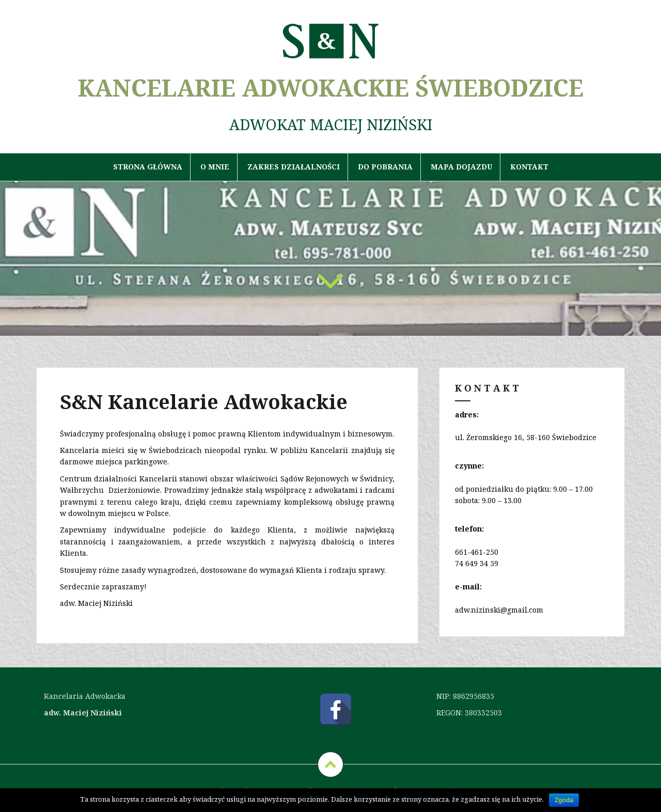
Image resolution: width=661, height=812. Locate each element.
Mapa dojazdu (461, 167)
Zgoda (564, 800)
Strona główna (148, 167)
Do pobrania (385, 167)
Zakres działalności (294, 167)
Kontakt (529, 167)
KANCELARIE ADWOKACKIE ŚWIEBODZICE (331, 88)
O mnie (215, 167)
